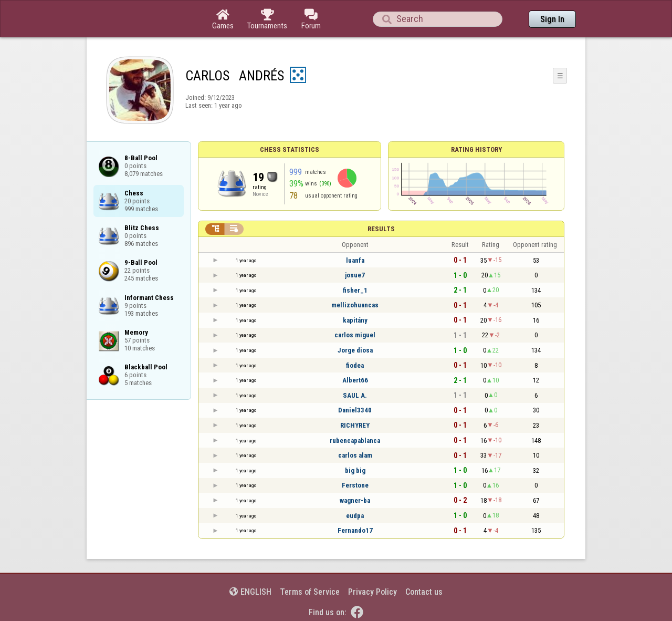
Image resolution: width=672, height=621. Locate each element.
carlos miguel (355, 335)
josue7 (355, 275)
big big (355, 470)
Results (381, 229)
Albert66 (355, 380)
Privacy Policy (372, 592)
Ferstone (355, 485)
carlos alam (355, 455)
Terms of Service (310, 592)
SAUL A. (355, 395)
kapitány (355, 320)
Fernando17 (355, 530)
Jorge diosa (355, 350)
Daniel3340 (355, 410)
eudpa (355, 516)
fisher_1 (355, 290)
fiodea (355, 365)
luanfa (355, 260)
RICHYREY (355, 425)
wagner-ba (355, 500)
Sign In (552, 19)
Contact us (424, 592)
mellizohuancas (355, 305)
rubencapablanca (355, 441)
